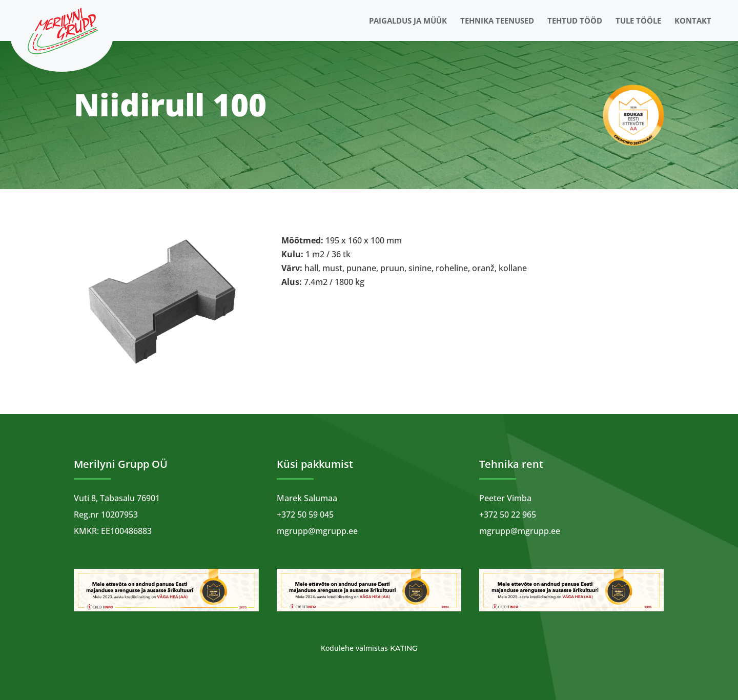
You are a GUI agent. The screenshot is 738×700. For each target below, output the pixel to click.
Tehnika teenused (497, 21)
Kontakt (693, 21)
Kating (404, 648)
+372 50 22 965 (508, 514)
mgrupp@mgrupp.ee (317, 531)
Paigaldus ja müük (408, 21)
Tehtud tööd (575, 21)
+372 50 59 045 (305, 514)
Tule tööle (638, 21)
